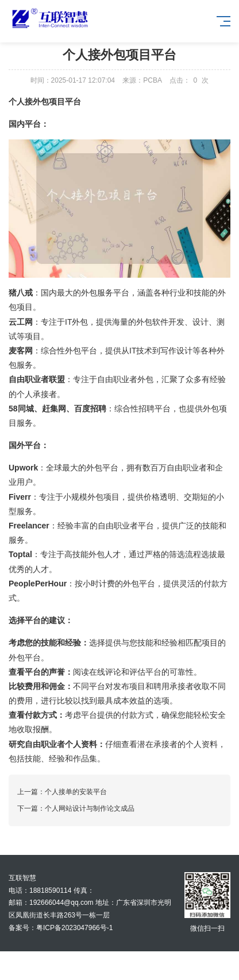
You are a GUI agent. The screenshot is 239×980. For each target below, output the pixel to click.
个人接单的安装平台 (76, 792)
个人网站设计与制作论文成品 (90, 808)
